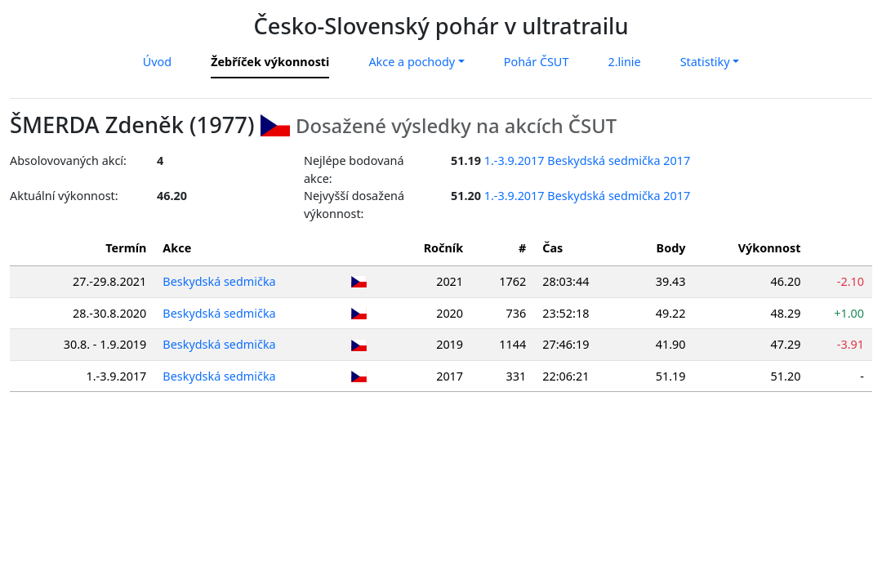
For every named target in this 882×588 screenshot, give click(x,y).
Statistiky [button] (705, 62)
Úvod (157, 62)
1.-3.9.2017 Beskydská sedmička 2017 (588, 160)
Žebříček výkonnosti (270, 62)
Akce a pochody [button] (412, 62)
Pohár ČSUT (537, 62)
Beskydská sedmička (219, 281)
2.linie (624, 62)
